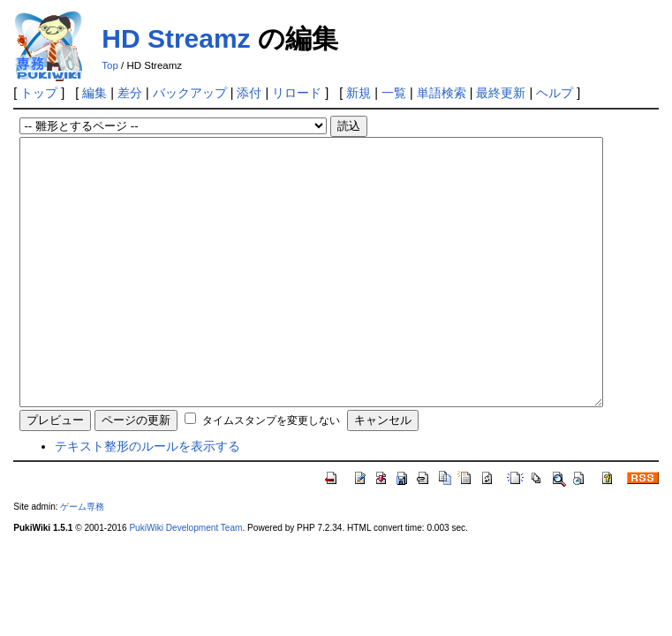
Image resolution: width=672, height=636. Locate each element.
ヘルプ (555, 93)
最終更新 (501, 93)
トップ (39, 93)
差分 (130, 93)
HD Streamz (176, 38)
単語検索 (442, 93)
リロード (297, 93)
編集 (94, 93)
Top (110, 65)
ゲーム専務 (82, 560)
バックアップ (190, 93)
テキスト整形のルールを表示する (147, 499)
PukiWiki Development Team (185, 581)
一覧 (394, 93)
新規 (359, 93)
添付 (249, 93)
